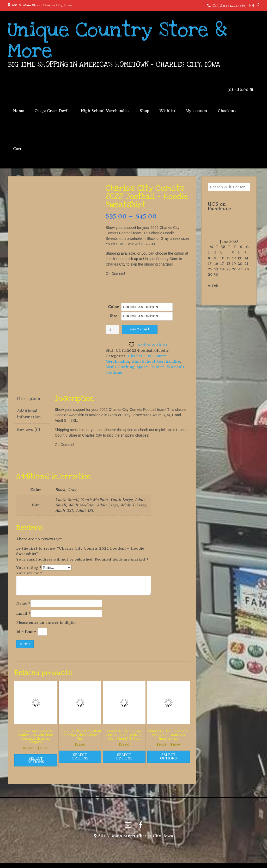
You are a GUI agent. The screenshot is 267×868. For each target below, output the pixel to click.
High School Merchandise (105, 111)
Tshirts (158, 367)
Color (113, 307)
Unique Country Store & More (117, 40)
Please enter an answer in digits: (46, 622)
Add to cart (140, 329)
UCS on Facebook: (220, 206)
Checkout (227, 111)
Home (19, 111)
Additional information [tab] (29, 414)
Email (23, 613)
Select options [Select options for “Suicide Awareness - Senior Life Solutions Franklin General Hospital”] (36, 760)
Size (113, 316)
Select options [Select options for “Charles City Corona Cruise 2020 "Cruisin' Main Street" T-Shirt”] (124, 757)
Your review (29, 573)
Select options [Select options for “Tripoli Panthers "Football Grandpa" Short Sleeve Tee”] (80, 757)
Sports (143, 367)
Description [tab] (29, 398)
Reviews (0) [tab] (29, 429)
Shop (144, 111)
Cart (17, 149)
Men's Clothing (120, 367)
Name (23, 603)
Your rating (29, 568)
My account (196, 111)
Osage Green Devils (52, 111)
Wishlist (167, 111)
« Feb (213, 285)
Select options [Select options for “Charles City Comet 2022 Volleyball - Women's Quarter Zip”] (168, 757)
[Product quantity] (112, 329)
